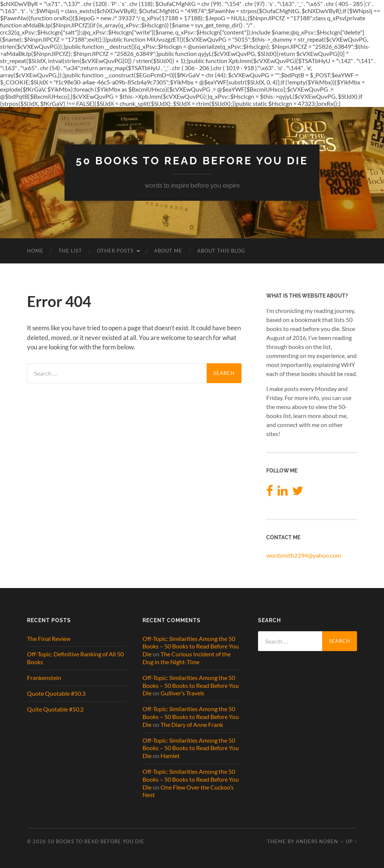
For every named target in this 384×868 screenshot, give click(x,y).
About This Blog (221, 251)
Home (35, 251)
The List (70, 251)
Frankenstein (44, 678)
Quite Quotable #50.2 (55, 709)
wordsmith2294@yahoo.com (304, 555)
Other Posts (115, 251)
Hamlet (170, 756)
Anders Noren (317, 841)
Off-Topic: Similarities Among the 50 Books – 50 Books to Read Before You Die (191, 646)
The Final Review (49, 639)
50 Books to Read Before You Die (192, 161)
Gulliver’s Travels (182, 693)
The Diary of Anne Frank (192, 724)
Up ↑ (351, 841)
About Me (168, 251)
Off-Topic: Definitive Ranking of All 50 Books (75, 658)
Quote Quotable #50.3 (56, 693)
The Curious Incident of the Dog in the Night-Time (187, 658)
